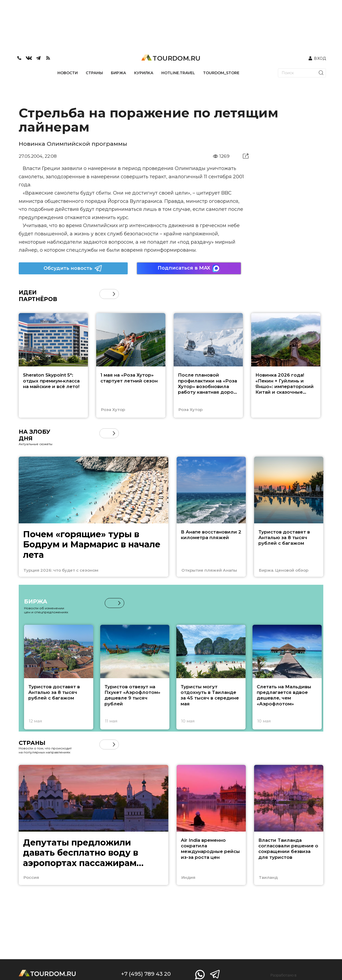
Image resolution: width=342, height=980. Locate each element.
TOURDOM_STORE (221, 73)
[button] (114, 294)
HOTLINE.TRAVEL (178, 73)
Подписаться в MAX (189, 268)
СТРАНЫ (94, 73)
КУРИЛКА (144, 73)
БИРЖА (118, 73)
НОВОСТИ (68, 73)
